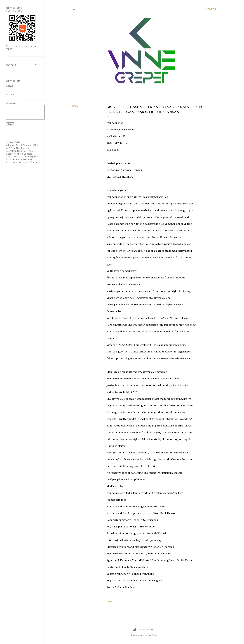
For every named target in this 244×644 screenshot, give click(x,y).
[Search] (211, 9)
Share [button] (75, 106)
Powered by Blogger (144, 629)
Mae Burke (152, 635)
